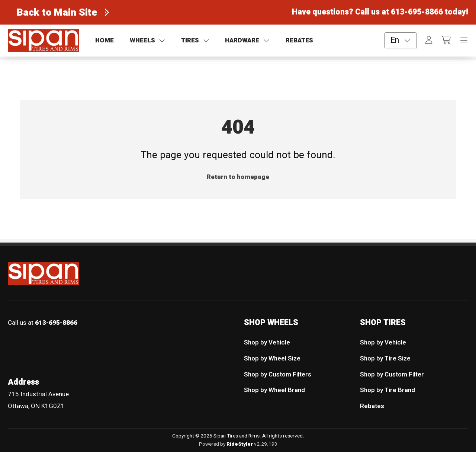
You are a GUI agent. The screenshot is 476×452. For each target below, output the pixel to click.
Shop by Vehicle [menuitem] (267, 342)
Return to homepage (238, 177)
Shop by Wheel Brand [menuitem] (274, 390)
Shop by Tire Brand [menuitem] (387, 390)
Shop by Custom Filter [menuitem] (392, 374)
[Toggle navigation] (464, 41)
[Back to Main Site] (63, 12)
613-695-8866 (417, 12)
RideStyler (240, 444)
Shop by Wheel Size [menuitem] (272, 358)
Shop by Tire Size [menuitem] (385, 358)
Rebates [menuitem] (372, 406)
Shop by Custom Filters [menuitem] (278, 374)
